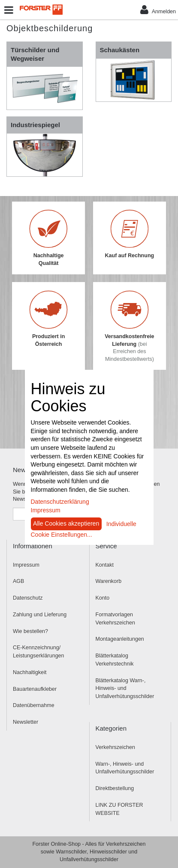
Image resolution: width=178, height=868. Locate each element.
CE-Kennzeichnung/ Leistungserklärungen (39, 652)
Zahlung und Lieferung (40, 615)
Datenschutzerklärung (60, 502)
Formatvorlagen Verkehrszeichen (115, 619)
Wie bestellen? (30, 631)
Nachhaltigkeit (30, 672)
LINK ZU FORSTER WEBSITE (119, 809)
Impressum (26, 565)
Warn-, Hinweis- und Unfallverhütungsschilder (125, 768)
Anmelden (158, 10)
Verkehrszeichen (115, 747)
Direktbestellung (115, 788)
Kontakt (105, 565)
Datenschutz (28, 598)
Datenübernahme (34, 705)
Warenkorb (109, 581)
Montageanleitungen (120, 639)
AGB (18, 581)
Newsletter (26, 722)
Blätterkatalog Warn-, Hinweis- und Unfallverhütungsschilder (125, 689)
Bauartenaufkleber (35, 689)
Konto (103, 598)
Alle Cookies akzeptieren (66, 523)
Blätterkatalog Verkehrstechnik (115, 660)
